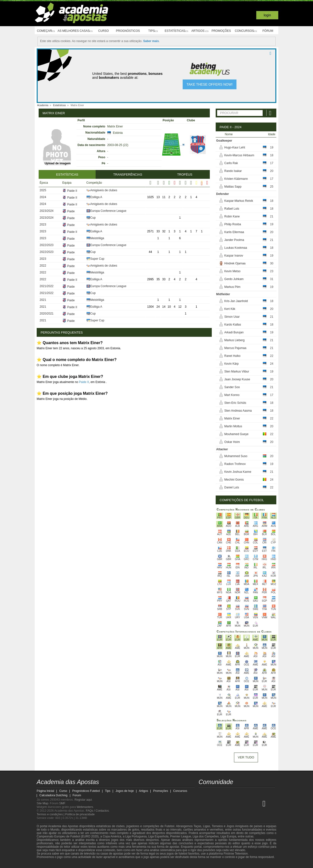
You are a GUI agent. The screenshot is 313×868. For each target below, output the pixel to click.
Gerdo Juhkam (234, 279)
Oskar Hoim (232, 442)
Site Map (42, 803)
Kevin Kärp (231, 364)
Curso (106, 31)
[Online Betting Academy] (221, 803)
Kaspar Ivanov (234, 256)
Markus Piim (232, 287)
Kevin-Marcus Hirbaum (239, 155)
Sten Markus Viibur (237, 372)
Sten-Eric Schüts (235, 403)
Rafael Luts (232, 209)
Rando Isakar (233, 171)
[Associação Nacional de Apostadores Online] (83, 864)
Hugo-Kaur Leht (235, 147)
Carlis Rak (231, 163)
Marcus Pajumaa (235, 348)
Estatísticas (175, 31)
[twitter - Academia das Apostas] (212, 793)
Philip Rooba (233, 224)
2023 (43, 224)
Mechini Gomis (234, 480)
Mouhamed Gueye (236, 434)
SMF (62, 803)
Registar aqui (83, 800)
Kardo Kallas (233, 325)
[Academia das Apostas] (203, 803)
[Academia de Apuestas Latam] (239, 803)
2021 (43, 300)
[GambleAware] (49, 864)
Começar (47, 31)
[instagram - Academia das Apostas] (239, 793)
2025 (43, 190)
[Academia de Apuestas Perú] (257, 803)
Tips (152, 31)
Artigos (200, 31)
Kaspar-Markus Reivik (239, 201)
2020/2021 (47, 313)
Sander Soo (232, 387)
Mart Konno (232, 395)
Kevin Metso (232, 271)
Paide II (65, 191)
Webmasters (85, 807)
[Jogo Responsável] (104, 864)
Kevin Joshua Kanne (238, 472)
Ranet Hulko (232, 356)
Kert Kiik (230, 309)
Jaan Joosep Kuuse (237, 379)
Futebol (169, 826)
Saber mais (151, 41)
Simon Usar (232, 317)
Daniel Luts (232, 487)
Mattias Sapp (233, 187)
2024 (43, 197)
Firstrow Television (235, 854)
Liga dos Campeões (206, 836)
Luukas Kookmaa (236, 248)
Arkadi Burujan (234, 332)
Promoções (222, 31)
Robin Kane (232, 216)
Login (267, 15)
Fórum (270, 31)
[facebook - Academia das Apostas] (230, 793)
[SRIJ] (121, 864)
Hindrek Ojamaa (235, 263)
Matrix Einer (232, 418)
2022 (43, 265)
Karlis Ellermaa (234, 232)
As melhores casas (78, 31)
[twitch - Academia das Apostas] (203, 793)
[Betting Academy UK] (248, 803)
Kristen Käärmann (236, 179)
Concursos (248, 31)
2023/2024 (47, 211)
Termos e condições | (51, 814)
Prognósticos (129, 31)
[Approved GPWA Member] (69, 864)
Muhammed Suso (236, 456)
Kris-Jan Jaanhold (236, 301)
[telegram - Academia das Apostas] (248, 793)
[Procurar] (271, 113)
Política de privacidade (80, 814)
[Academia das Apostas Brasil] (212, 803)
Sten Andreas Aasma (238, 411)
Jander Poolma (234, 240)
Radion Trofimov (235, 464)
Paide (64, 211)
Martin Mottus (233, 426)
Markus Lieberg (234, 340)
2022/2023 (47, 245)
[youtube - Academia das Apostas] (221, 793)
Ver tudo (246, 757)
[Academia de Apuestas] (230, 803)
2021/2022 (47, 286)
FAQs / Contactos (97, 811)
